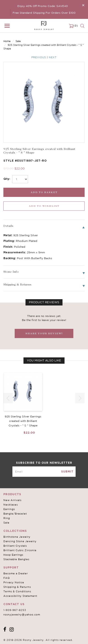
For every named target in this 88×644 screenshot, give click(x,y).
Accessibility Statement (20, 596)
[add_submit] (44, 192)
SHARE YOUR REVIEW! (44, 333)
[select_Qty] (20, 179)
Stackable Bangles (16, 559)
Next (53, 57)
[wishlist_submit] (44, 206)
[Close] (83, 5)
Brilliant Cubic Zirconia (20, 550)
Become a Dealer (16, 573)
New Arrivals (12, 500)
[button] (80, 398)
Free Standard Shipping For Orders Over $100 (44, 13)
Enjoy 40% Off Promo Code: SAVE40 (43, 6)
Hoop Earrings (13, 555)
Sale (18, 41)
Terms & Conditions (17, 591)
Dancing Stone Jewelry (20, 541)
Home (7, 41)
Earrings (9, 509)
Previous (39, 57)
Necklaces (11, 505)
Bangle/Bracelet (15, 514)
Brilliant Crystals (15, 546)
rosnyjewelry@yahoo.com (22, 615)
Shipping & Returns (17, 587)
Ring (7, 518)
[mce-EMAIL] (44, 472)
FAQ (7, 578)
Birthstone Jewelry (17, 537)
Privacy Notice (14, 582)
